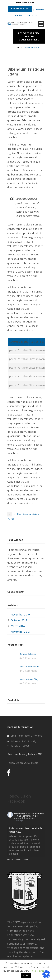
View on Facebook (14, 860)
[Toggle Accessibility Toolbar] (46, 974)
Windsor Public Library (29, 667)
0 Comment (30, 658)
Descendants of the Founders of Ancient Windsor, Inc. (29, 815)
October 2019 (19, 620)
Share (26, 860)
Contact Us (32, 15)
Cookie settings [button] (39, 971)
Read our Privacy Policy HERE (24, 754)
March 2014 (18, 626)
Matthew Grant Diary (29, 679)
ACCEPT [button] (26, 975)
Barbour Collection (28, 654)
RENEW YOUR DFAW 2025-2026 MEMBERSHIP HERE (29, 36)
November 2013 (20, 632)
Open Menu (41, 24)
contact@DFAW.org (32, 47)
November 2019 (20, 614)
